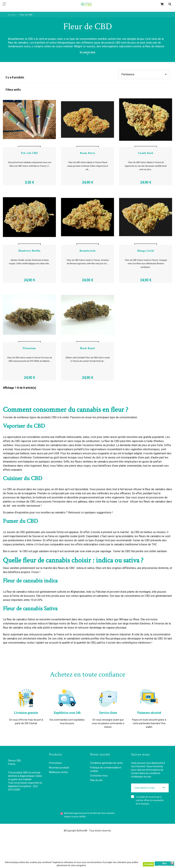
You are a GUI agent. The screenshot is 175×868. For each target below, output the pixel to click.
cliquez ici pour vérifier (75, 844)
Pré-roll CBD (29, 162)
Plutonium (29, 376)
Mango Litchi (146, 269)
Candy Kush (146, 162)
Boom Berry (87, 162)
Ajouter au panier (29, 149)
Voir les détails (29, 153)
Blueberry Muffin (29, 269)
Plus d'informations (164, 864)
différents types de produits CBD (101, 43)
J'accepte (148, 864)
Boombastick (88, 269)
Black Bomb (87, 376)
